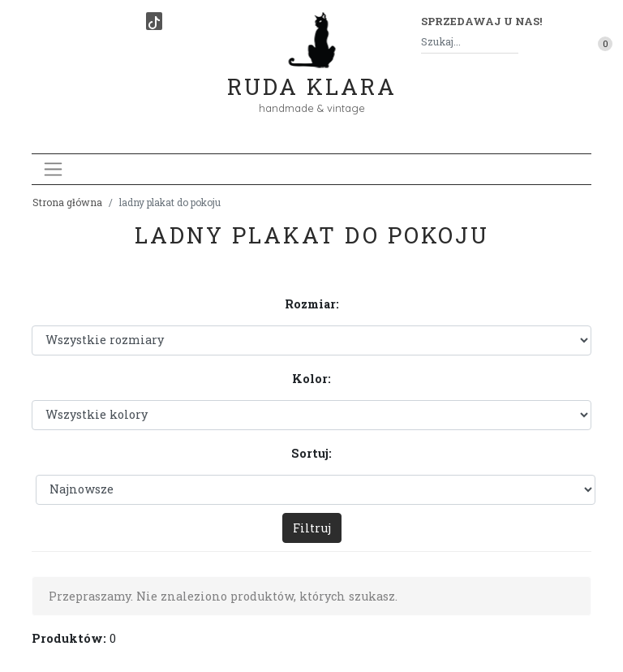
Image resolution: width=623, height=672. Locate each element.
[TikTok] (154, 21)
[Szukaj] (512, 42)
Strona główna (67, 202)
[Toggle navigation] (53, 169)
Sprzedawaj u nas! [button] (481, 21)
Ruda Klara (312, 73)
